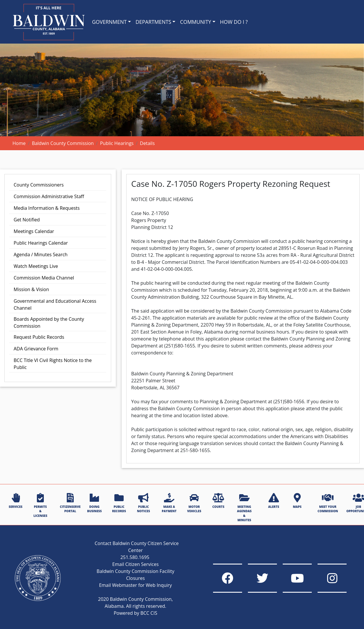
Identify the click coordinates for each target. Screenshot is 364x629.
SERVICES (16, 501)
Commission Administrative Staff (49, 196)
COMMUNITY (195, 22)
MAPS (297, 501)
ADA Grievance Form (36, 349)
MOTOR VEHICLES (194, 503)
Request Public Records (39, 337)
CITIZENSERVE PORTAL (70, 503)
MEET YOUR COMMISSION (328, 503)
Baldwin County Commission (63, 143)
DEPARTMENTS (153, 22)
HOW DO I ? (234, 22)
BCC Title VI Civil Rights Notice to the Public (53, 364)
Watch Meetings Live (36, 266)
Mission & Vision (31, 289)
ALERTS (274, 501)
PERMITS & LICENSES (40, 505)
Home (19, 143)
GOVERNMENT (109, 22)
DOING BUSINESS (94, 503)
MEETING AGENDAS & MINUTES (244, 508)
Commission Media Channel (44, 278)
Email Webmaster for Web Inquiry (135, 585)
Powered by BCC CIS (136, 613)
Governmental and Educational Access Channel (55, 304)
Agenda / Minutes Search (41, 255)
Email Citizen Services (136, 564)
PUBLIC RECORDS (119, 503)
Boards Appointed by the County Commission (49, 322)
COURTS (218, 501)
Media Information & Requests (47, 208)
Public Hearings (117, 143)
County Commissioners (39, 185)
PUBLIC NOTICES (143, 503)
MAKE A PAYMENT (169, 503)
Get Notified (27, 220)
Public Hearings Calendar (41, 243)
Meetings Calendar (34, 231)
